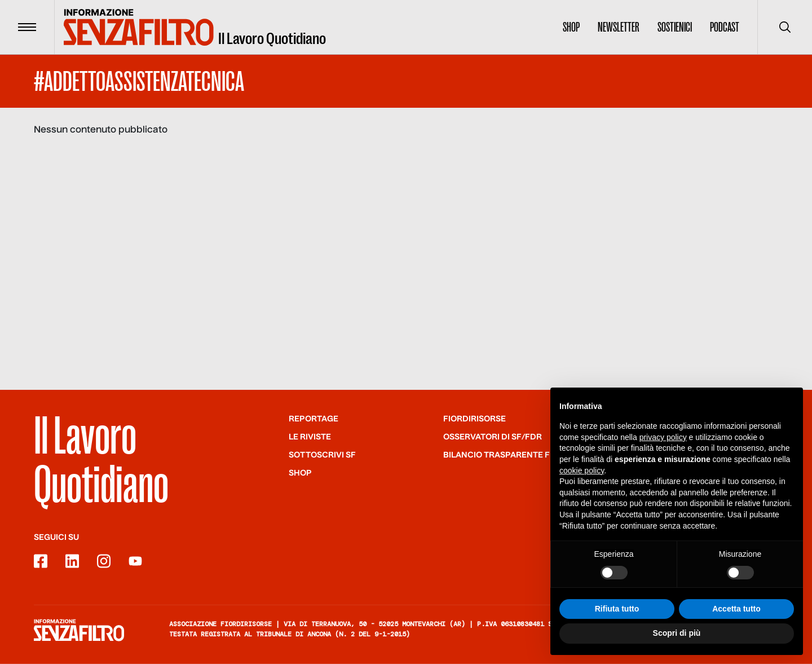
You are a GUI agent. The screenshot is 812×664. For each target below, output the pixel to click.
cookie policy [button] (582, 470)
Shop (571, 27)
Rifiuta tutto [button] (617, 609)
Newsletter (619, 27)
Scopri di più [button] (677, 634)
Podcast (725, 27)
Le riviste (310, 437)
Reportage (314, 419)
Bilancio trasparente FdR (502, 455)
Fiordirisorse (475, 419)
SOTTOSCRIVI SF (322, 455)
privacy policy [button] (663, 438)
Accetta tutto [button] (736, 609)
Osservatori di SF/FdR (493, 437)
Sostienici (675, 27)
